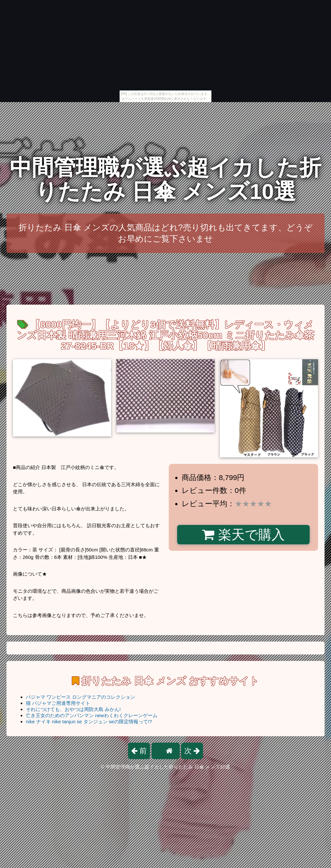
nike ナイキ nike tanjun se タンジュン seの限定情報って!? (89, 722)
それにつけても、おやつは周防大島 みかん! (73, 709)
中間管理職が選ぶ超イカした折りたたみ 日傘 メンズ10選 (165, 179)
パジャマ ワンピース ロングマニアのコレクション (80, 697)
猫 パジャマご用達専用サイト (58, 703)
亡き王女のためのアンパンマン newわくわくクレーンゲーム (92, 715)
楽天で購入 (243, 535)
